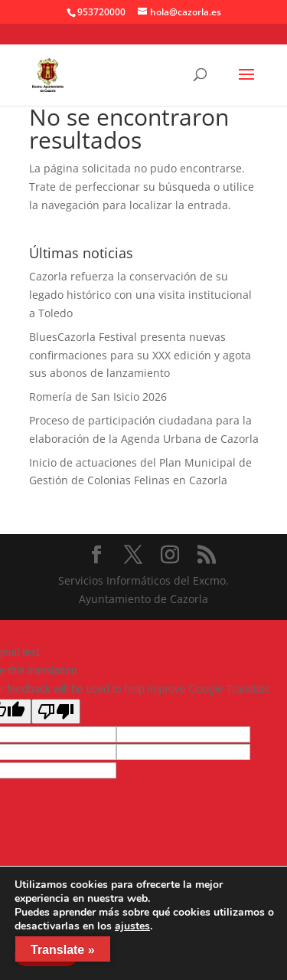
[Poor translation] (56, 711)
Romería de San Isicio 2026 (98, 397)
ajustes (132, 926)
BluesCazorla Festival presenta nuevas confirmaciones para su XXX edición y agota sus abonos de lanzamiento (140, 355)
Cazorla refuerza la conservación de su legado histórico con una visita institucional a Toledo (140, 295)
